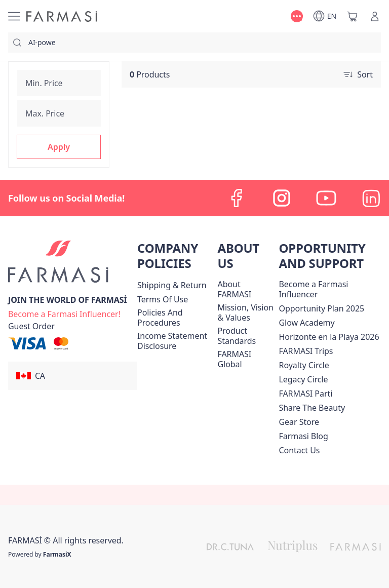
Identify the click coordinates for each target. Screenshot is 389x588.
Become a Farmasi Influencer (313, 289)
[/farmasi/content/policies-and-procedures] (175, 318)
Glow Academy (306, 323)
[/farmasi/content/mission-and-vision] (246, 312)
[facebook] (237, 198)
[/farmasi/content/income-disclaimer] (175, 341)
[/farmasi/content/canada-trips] (306, 351)
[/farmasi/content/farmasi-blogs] (303, 436)
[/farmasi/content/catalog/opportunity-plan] (321, 308)
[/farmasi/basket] (353, 16)
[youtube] (326, 198)
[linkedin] (371, 198)
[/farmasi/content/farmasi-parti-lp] (305, 394)
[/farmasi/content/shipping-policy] (172, 285)
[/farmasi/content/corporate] (246, 359)
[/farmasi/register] (64, 313)
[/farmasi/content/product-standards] (246, 336)
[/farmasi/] (62, 16)
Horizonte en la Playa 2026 (329, 337)
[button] (59, 147)
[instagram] (282, 198)
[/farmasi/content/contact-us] (299, 450)
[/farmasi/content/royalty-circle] (304, 365)
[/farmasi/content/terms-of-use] (163, 299)
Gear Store (299, 422)
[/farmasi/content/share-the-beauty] (312, 408)
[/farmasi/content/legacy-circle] (303, 379)
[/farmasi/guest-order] (31, 326)
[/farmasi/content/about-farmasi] (246, 289)
